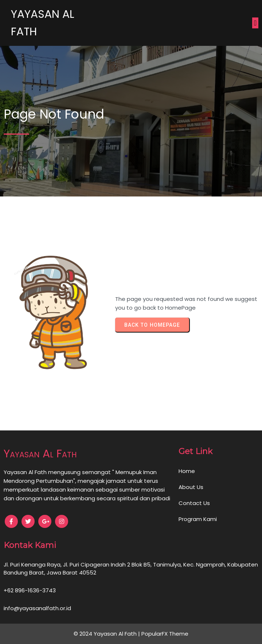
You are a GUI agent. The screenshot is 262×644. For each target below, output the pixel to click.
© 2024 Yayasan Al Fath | (107, 634)
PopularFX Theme (165, 634)
